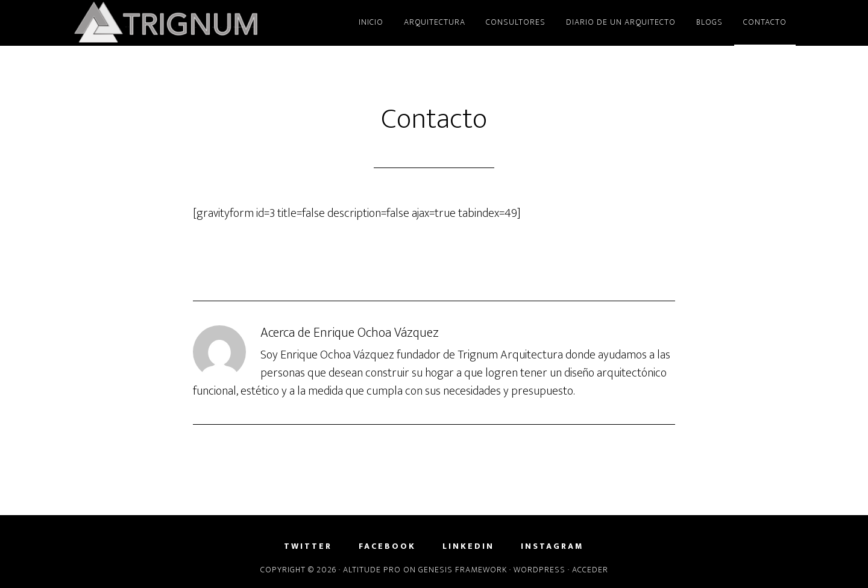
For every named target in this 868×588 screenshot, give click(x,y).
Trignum (181, 23)
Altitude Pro (372, 570)
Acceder (590, 570)
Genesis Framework (463, 570)
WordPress (539, 570)
